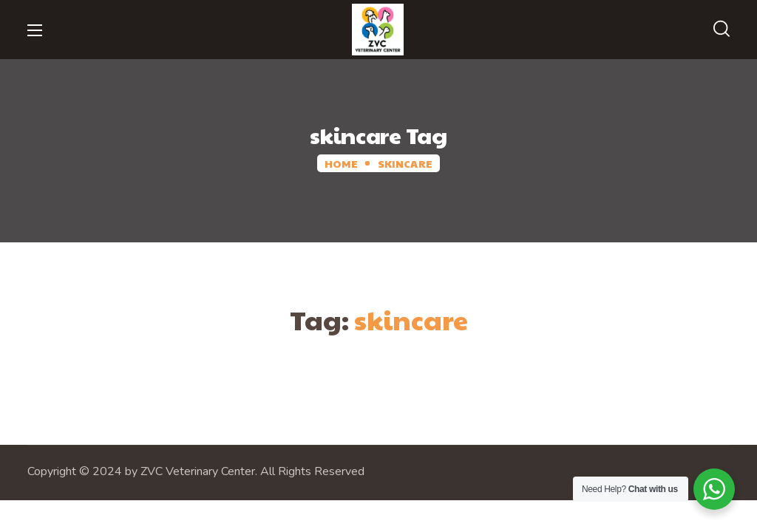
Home (341, 163)
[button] (722, 30)
